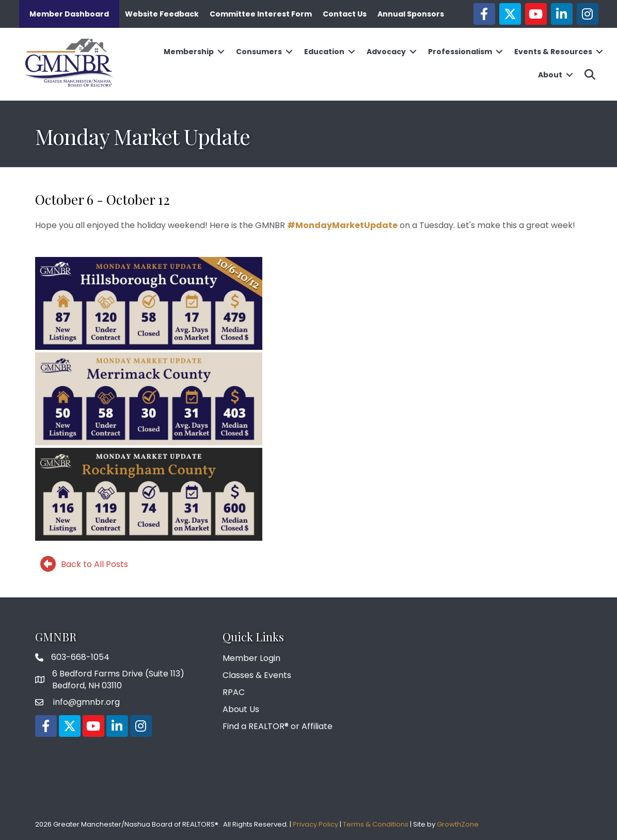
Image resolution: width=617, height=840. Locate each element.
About (550, 75)
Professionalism (460, 52)
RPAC (234, 692)
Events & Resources (553, 52)
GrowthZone (458, 824)
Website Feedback (162, 14)
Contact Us (345, 14)
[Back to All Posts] (82, 564)
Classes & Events (257, 675)
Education (324, 52)
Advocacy (386, 52)
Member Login (251, 658)
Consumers (259, 52)
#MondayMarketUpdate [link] (342, 225)
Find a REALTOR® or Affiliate (278, 726)
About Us (241, 709)
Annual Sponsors (411, 14)
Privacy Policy (315, 824)
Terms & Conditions (376, 824)
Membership (189, 52)
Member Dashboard (69, 14)
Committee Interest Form (261, 14)
